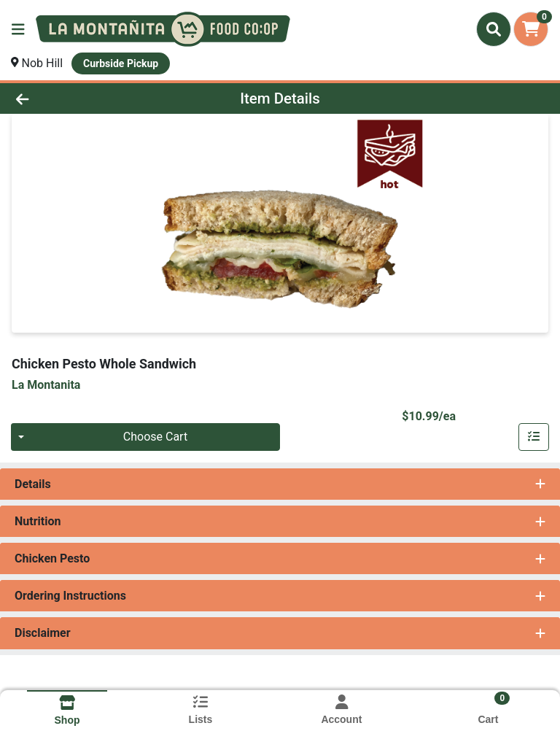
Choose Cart (155, 437)
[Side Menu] (18, 29)
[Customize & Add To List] (534, 437)
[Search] (494, 29)
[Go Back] (79, 98)
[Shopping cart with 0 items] (531, 29)
